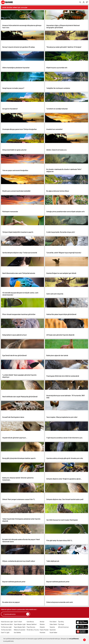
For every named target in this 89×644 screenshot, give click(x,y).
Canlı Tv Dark (18, 622)
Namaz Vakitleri (32, 624)
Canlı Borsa (30, 622)
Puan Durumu (31, 627)
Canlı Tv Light (5, 632)
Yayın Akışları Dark (20, 627)
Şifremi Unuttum (63, 627)
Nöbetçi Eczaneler (20, 630)
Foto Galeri (53, 622)
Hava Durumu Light (7, 622)
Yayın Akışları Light (20, 624)
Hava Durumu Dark (7, 624)
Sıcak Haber (53, 632)
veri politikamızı (74, 639)
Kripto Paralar (44, 630)
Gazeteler (53, 630)
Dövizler (42, 624)
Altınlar (42, 622)
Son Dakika (17, 632)
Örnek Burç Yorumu (33, 630)
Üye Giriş (61, 622)
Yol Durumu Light (6, 627)
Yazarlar (52, 627)
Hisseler (42, 627)
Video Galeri (53, 624)
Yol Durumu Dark (6, 630)
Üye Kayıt (61, 624)
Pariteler (43, 632)
